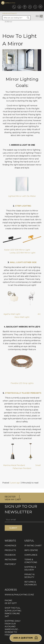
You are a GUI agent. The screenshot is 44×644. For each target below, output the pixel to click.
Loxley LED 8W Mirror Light (23, 253)
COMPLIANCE (31, 555)
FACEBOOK (10, 555)
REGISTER (10, 497)
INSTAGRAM (11, 560)
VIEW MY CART (13, 500)
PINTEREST (10, 564)
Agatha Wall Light (12, 314)
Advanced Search (10, 13)
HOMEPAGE (11, 546)
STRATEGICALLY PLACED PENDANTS (23, 393)
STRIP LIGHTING (23, 206)
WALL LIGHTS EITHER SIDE (23, 262)
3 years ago (15, 483)
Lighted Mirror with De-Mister (22, 196)
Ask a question (26, 638)
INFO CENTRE (31, 550)
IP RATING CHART (33, 546)
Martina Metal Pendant (14, 465)
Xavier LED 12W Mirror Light (17, 250)
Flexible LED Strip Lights (22, 383)
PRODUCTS (10, 550)
